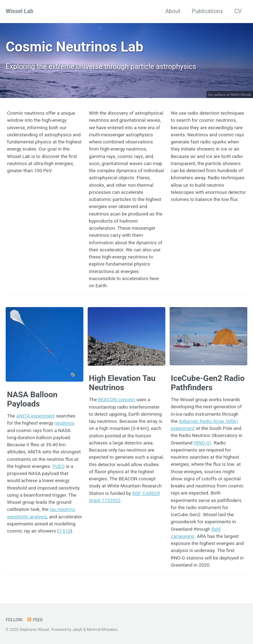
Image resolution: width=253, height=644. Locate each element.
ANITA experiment (36, 416)
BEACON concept (117, 399)
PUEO (59, 466)
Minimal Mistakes (102, 630)
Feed (35, 620)
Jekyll (77, 630)
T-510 (65, 531)
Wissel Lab (20, 11)
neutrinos (65, 423)
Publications (207, 11)
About (173, 11)
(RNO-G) (203, 443)
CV (238, 11)
